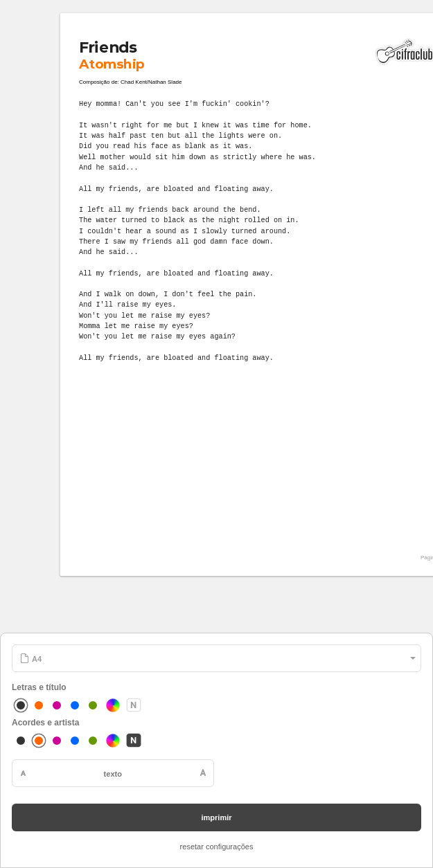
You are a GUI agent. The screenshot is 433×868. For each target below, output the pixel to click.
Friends (108, 47)
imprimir (216, 817)
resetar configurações (217, 847)
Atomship (112, 64)
